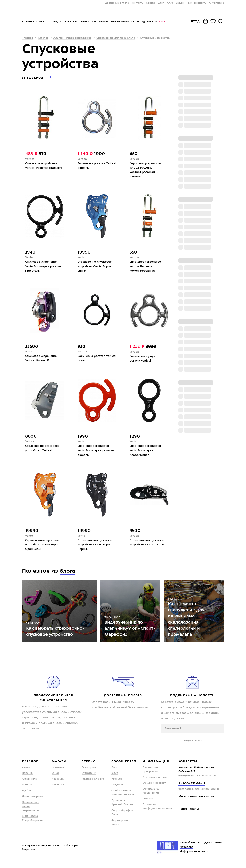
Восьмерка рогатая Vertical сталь (92, 358)
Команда (58, 785)
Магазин (60, 767)
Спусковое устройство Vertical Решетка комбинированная (146, 265)
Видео (180, 3)
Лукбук (27, 796)
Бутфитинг (89, 779)
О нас (55, 779)
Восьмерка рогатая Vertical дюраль (92, 163)
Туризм (84, 21)
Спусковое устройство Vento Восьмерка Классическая (146, 450)
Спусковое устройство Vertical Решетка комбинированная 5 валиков (146, 168)
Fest (189, 3)
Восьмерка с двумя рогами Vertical (144, 358)
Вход (195, 21)
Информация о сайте (194, 857)
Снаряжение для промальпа (116, 38)
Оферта (148, 805)
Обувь (67, 21)
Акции (26, 773)
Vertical (30, 156)
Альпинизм (100, 21)
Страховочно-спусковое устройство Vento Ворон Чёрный (96, 545)
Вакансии (58, 791)
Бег (75, 21)
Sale (162, 21)
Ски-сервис (89, 773)
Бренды (152, 21)
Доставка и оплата (117, 3)
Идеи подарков (32, 802)
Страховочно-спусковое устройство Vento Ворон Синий (96, 265)
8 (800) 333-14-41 (192, 789)
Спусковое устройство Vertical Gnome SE (42, 358)
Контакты (137, 3)
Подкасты (200, 3)
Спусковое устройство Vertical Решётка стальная (45, 163)
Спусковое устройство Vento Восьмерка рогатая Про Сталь (44, 265)
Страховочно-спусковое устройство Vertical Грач (148, 543)
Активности (29, 785)
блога (68, 572)
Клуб (170, 3)
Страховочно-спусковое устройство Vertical (44, 448)
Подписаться (193, 746)
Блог (161, 3)
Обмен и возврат (154, 789)
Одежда (55, 21)
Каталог (42, 21)
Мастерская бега (93, 785)
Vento (29, 256)
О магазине (217, 3)
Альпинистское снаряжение (72, 38)
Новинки (28, 21)
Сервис (151, 3)
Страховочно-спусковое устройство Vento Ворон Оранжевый (44, 545)
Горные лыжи (120, 21)
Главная (28, 38)
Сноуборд (138, 21)
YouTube (117, 785)
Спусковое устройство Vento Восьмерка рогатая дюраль (97, 450)
